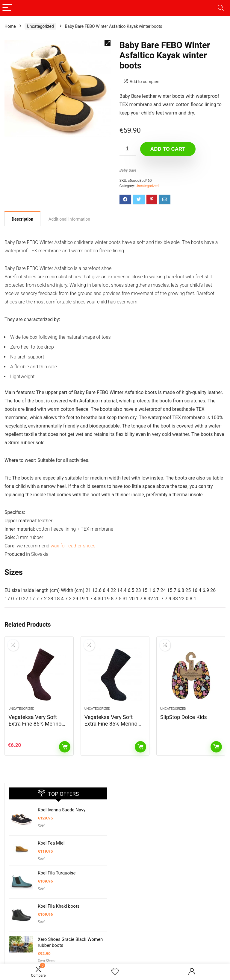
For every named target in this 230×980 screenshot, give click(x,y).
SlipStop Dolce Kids (184, 717)
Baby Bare (128, 170)
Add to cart (168, 149)
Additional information (69, 219)
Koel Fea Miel (51, 843)
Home (10, 26)
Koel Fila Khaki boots (59, 906)
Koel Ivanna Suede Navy (62, 810)
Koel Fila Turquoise (57, 873)
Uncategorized (40, 26)
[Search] (221, 8)
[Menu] (7, 8)
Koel (41, 825)
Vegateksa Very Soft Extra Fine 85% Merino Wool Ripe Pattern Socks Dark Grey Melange (114, 727)
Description (22, 219)
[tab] (22, 219)
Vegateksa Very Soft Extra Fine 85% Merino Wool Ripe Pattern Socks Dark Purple (38, 727)
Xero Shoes (47, 961)
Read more (140, 747)
